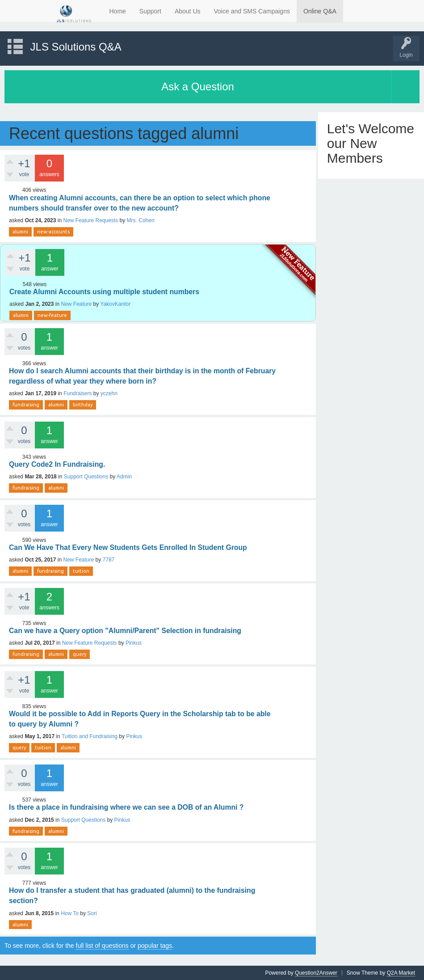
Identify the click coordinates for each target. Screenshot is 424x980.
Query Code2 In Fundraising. (57, 464)
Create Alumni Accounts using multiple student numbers (104, 292)
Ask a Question (198, 87)
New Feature (76, 304)
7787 (109, 560)
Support (150, 11)
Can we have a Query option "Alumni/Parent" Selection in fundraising (125, 631)
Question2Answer (316, 973)
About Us (188, 11)
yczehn (109, 393)
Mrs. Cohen (141, 220)
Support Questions (86, 477)
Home (118, 11)
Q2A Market (401, 973)
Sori (92, 913)
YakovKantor (115, 304)
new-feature (52, 315)
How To (70, 913)
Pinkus (134, 643)
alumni (20, 232)
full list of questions (102, 946)
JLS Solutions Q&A (76, 47)
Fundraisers (78, 393)
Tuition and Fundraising (90, 736)
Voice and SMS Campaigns (252, 11)
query (80, 654)
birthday (83, 405)
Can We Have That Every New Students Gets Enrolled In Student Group (128, 547)
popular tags (155, 946)
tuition (81, 571)
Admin (124, 477)
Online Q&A (320, 11)
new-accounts (53, 232)
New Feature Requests (90, 220)
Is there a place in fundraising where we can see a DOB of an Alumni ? (126, 807)
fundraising (26, 405)
